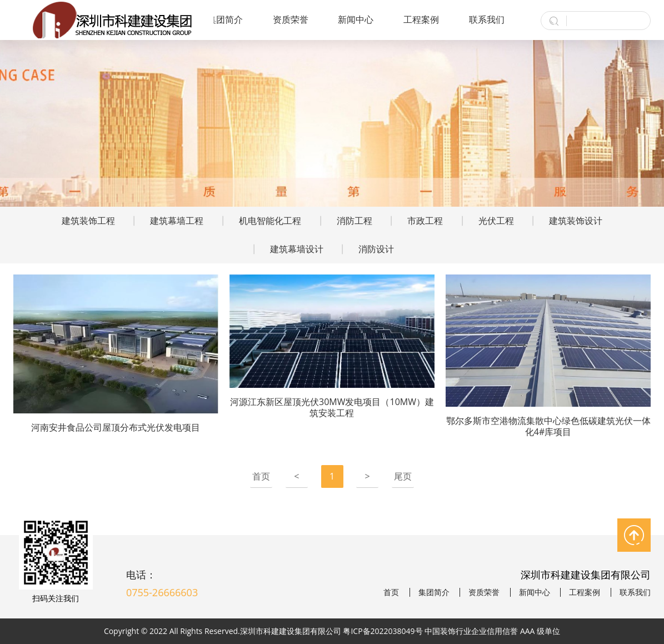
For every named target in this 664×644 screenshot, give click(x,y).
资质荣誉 (291, 19)
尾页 (403, 476)
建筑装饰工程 (88, 221)
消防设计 (376, 249)
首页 (261, 476)
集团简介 (225, 19)
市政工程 (425, 221)
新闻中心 (356, 19)
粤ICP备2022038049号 (383, 631)
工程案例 (421, 19)
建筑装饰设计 (576, 221)
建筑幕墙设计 (297, 249)
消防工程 (355, 221)
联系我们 (487, 19)
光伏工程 (496, 221)
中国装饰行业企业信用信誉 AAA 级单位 (492, 631)
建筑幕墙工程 (177, 221)
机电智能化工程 (270, 221)
